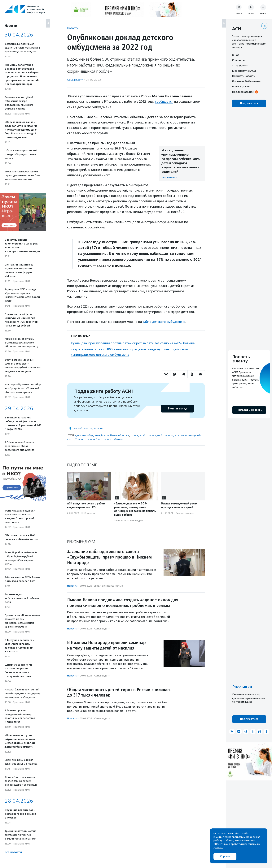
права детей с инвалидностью (165, 435)
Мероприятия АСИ (244, 71)
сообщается (165, 101)
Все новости (13, 852)
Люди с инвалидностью (109, 585)
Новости (73, 28)
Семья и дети (75, 80)
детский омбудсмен (87, 435)
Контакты (238, 60)
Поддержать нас (243, 92)
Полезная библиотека (246, 81)
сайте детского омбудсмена (165, 322)
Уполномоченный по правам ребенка (99, 439)
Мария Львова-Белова (115, 435)
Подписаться (249, 103)
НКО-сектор (88, 513)
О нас (235, 55)
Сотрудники (240, 65)
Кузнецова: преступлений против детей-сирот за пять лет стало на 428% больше (134, 343)
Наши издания (241, 86)
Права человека (185, 513)
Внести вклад (177, 408)
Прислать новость (243, 76)
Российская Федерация (88, 428)
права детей (138, 435)
